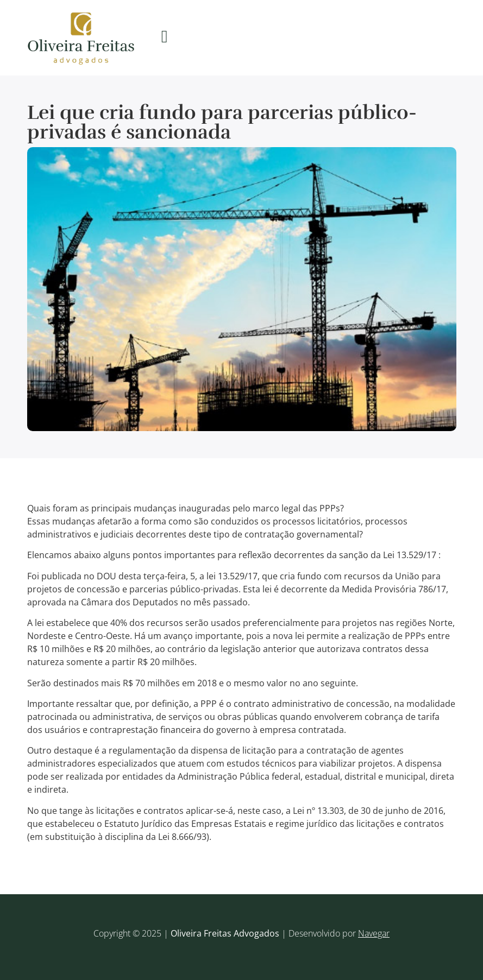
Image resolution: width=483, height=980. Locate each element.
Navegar (374, 933)
